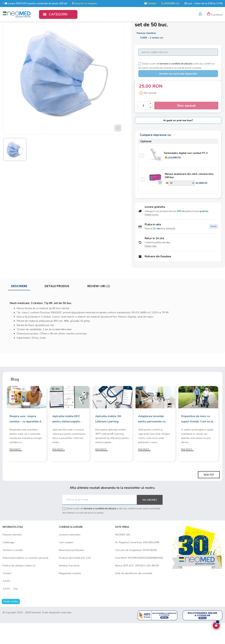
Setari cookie (11, 622)
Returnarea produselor (72, 571)
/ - (152, 58)
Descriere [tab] (19, 307)
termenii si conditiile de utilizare (176, 84)
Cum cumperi (66, 563)
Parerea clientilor (12, 555)
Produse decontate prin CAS (75, 579)
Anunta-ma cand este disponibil (178, 94)
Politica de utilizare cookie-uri (19, 586)
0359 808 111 (170, 3)
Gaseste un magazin (85, 3)
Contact (150, 3)
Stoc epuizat (186, 126)
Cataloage (8, 563)
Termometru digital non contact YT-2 (186, 174)
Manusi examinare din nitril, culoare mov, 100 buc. (189, 196)
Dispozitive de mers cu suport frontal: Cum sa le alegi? (197, 440)
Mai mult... (16, 470)
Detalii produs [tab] (57, 307)
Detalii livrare (152, 236)
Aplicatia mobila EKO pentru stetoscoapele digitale (66, 440)
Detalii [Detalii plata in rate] (214, 247)
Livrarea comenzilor (70, 555)
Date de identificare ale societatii (134, 594)
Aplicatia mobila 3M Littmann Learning (108, 440)
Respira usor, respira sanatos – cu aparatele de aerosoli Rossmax (26, 440)
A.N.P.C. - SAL (10, 609)
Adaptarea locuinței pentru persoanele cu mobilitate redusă (152, 440)
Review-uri (98, 307)
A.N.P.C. (7, 602)
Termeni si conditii (13, 571)
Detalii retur (151, 267)
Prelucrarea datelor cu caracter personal (25, 579)
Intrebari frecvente (69, 586)
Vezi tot (209, 496)
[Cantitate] (143, 126)
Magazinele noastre (70, 594)
